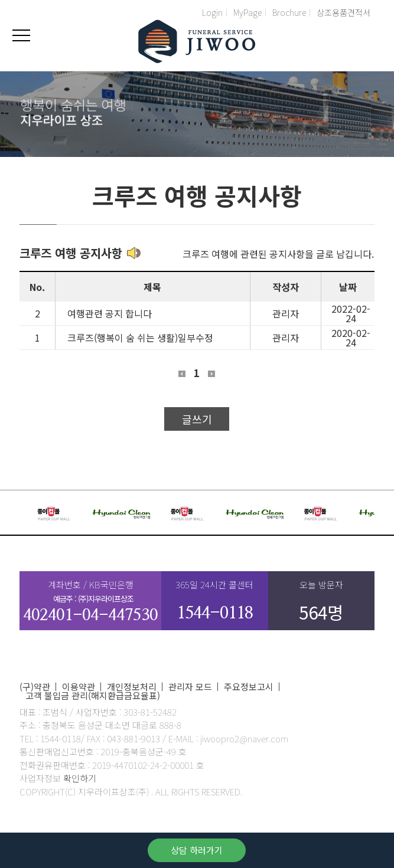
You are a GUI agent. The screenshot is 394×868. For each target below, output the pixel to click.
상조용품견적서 (343, 12)
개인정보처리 (132, 687)
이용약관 (79, 687)
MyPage (248, 12)
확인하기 (80, 778)
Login (212, 12)
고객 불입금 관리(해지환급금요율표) (93, 695)
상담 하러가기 (197, 850)
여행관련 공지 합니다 (110, 313)
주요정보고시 (249, 687)
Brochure (289, 12)
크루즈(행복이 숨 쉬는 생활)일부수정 (140, 338)
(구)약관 (35, 687)
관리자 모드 (190, 687)
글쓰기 (197, 419)
